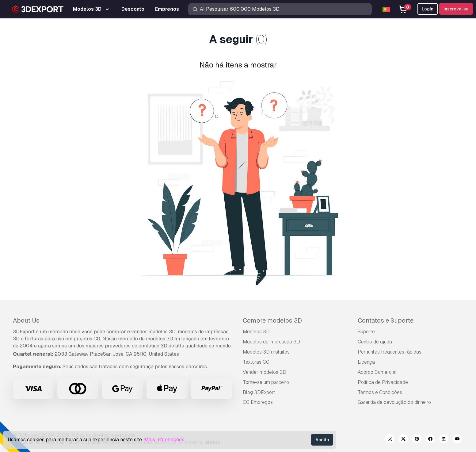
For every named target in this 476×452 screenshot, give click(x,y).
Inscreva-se (456, 9)
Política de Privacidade (383, 382)
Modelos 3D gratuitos (266, 352)
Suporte (366, 332)
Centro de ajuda (375, 342)
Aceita (322, 440)
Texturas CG (256, 362)
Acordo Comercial (377, 372)
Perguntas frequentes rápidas (390, 352)
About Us (26, 320)
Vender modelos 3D (265, 372)
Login (428, 9)
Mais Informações (164, 440)
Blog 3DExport (259, 392)
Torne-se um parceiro (266, 382)
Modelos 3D (256, 332)
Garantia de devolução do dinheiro (394, 402)
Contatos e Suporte (386, 320)
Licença (366, 362)
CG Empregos (258, 402)
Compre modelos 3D (272, 320)
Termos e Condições (380, 392)
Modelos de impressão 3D (271, 342)
